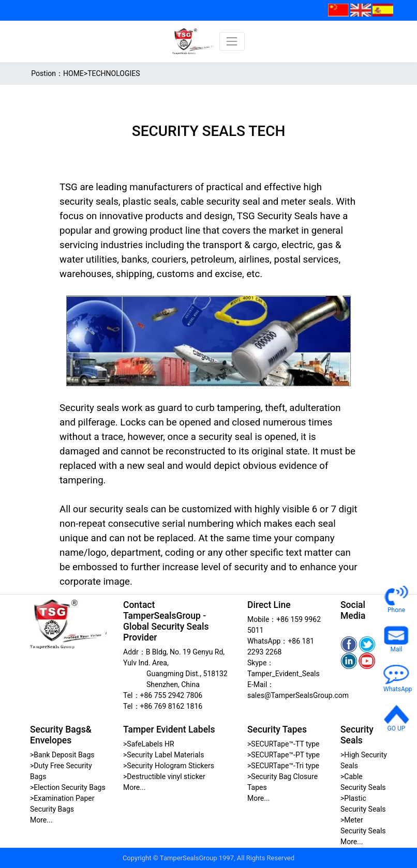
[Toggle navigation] (232, 41)
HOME (73, 73)
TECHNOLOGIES (114, 73)
